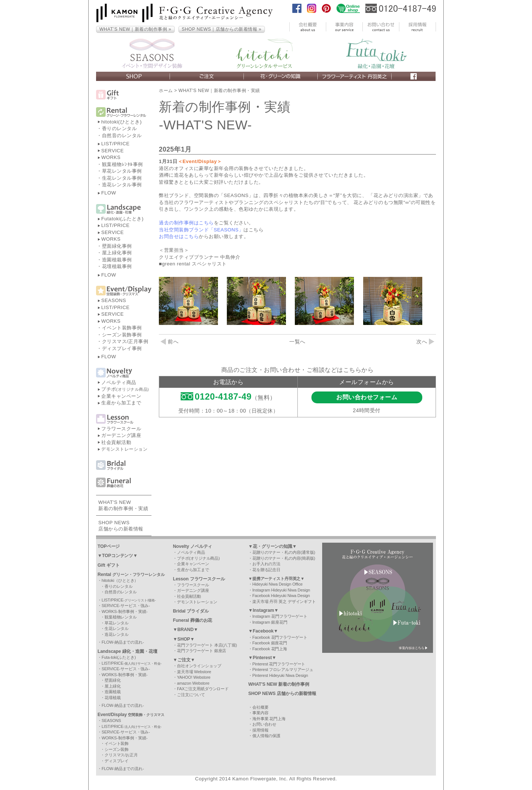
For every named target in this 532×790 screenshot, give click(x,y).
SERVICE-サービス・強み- (126, 606)
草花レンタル (117, 623)
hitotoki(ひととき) (122, 122)
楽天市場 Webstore (194, 672)
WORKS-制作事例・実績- (125, 611)
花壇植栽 (113, 698)
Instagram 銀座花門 (270, 622)
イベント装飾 (117, 743)
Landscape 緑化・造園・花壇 (127, 651)
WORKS (111, 157)
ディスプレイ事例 (122, 348)
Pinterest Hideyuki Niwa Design (280, 675)
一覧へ (297, 342)
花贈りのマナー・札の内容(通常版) (284, 552)
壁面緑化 (113, 680)
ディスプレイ (117, 761)
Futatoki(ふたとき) (122, 219)
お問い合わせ (264, 724)
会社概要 (260, 707)
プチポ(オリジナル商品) (198, 558)
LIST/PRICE (115, 144)
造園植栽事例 (117, 260)
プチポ (125, 389)
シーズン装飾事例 (122, 335)
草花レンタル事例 (122, 171)
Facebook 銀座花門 (270, 643)
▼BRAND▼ (185, 630)
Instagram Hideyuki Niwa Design (281, 590)
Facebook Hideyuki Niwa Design (281, 596)
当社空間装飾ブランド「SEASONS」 (201, 230)
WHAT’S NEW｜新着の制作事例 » (135, 29)
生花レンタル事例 (122, 178)
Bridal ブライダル (191, 611)
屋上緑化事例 (117, 253)
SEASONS (114, 300)
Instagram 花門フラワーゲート (280, 616)
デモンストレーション (124, 449)
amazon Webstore (193, 683)
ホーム (166, 91)
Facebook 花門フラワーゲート (280, 637)
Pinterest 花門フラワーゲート (279, 664)
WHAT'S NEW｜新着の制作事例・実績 (219, 91)
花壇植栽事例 (117, 266)
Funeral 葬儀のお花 (192, 620)
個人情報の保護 (266, 736)
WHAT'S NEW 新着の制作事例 (279, 684)
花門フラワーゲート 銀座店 (202, 651)
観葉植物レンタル (121, 617)
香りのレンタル (120, 128)
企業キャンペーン (121, 396)
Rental (131, 574)
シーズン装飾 (117, 749)
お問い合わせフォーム (367, 397)
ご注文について (191, 695)
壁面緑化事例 (117, 246)
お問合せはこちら (179, 236)
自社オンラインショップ (199, 666)
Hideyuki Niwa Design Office (277, 584)
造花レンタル (117, 634)
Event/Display (131, 715)
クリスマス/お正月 (121, 755)
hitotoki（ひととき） (120, 580)
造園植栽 (113, 692)
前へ (170, 342)
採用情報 (260, 730)
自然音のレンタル (122, 135)
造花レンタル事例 (122, 185)
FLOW (109, 193)
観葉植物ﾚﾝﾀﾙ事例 (122, 164)
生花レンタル (117, 628)
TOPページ (109, 546)
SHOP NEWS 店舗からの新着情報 (282, 694)
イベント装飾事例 (122, 328)
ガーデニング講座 (121, 435)
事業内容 (260, 713)
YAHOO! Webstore (194, 677)
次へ (425, 342)
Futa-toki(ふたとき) (119, 657)
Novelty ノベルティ (192, 546)
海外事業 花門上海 (269, 719)
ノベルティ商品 (119, 382)
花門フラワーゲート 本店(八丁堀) (207, 645)
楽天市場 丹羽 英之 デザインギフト (284, 601)
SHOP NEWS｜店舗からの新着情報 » (222, 29)
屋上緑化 (113, 686)
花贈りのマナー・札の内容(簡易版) (284, 558)
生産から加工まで (121, 403)
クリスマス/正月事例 (125, 341)
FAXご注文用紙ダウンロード (203, 689)
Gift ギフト (109, 565)
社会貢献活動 (116, 442)
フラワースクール (121, 429)
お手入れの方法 (266, 564)
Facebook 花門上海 (270, 649)
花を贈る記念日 (266, 570)
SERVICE (112, 151)
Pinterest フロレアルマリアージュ (283, 669)
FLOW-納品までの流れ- (123, 642)
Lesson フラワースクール (199, 579)
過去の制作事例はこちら (186, 223)
